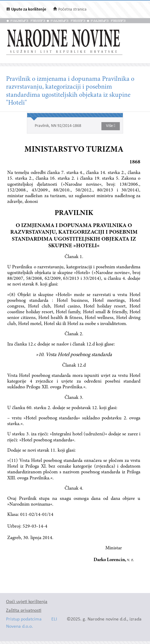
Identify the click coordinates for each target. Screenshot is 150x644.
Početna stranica (72, 9)
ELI (54, 619)
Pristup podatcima (24, 619)
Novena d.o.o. (19, 627)
